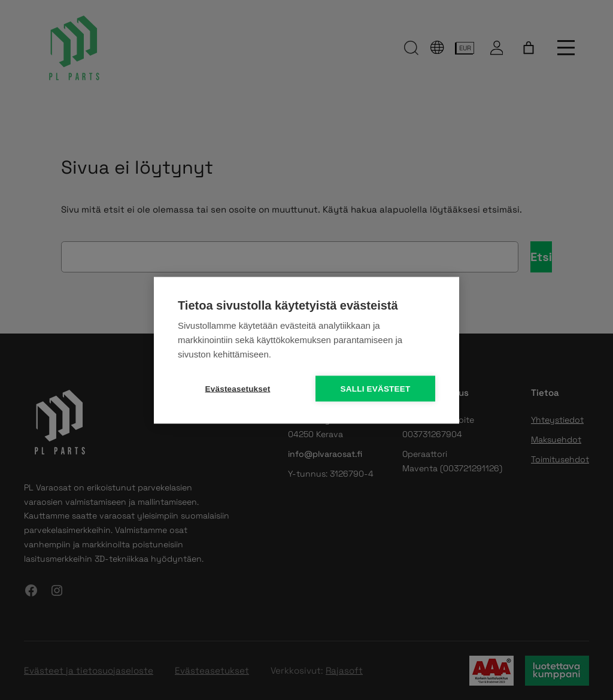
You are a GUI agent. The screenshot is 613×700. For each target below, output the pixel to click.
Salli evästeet (376, 388)
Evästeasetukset (238, 388)
